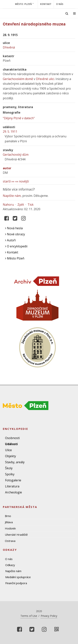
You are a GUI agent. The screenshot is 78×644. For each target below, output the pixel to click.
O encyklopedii (16, 246)
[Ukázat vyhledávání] (67, 13)
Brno (8, 516)
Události (11, 444)
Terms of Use (29, 616)
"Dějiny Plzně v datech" (19, 118)
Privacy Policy (49, 616)
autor (7, 168)
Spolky (10, 474)
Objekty (10, 456)
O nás (60, 4)
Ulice (8, 450)
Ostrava (10, 541)
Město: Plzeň (24, 4)
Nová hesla (14, 228)
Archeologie (13, 492)
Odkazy (10, 565)
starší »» (9, 181)
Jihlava (9, 522)
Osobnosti (12, 438)
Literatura (12, 486)
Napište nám (12, 196)
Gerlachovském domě (18, 79)
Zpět (21, 205)
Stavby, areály (15, 462)
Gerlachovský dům (16, 155)
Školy (9, 468)
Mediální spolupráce (18, 577)
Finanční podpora (16, 583)
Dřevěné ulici (45, 79)
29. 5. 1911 (10, 132)
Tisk (31, 205)
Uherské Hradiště (16, 535)
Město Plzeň (15, 258)
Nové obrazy (15, 234)
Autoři (10, 240)
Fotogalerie (13, 480)
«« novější (22, 181)
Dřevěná (9, 47)
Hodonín (10, 528)
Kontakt (46, 4)
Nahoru (8, 205)
